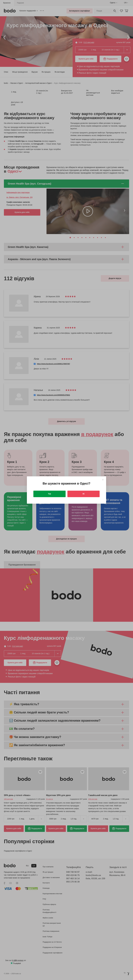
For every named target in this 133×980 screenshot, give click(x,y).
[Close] (103, 480)
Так (50, 494)
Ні (84, 494)
